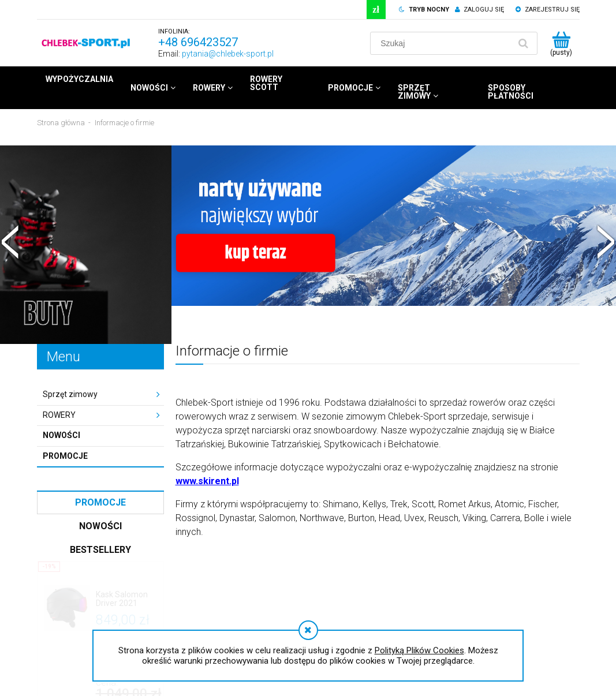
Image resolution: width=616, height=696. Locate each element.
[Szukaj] (524, 43)
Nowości (61, 435)
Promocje (65, 456)
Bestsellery (100, 550)
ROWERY (59, 415)
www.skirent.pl (207, 481)
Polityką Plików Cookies (419, 650)
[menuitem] (79, 79)
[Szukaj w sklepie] (442, 43)
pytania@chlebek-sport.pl (228, 54)
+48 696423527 (198, 42)
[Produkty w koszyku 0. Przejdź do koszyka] (561, 43)
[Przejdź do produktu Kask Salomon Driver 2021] (127, 599)
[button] (10, 240)
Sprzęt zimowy (70, 394)
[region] (308, 245)
